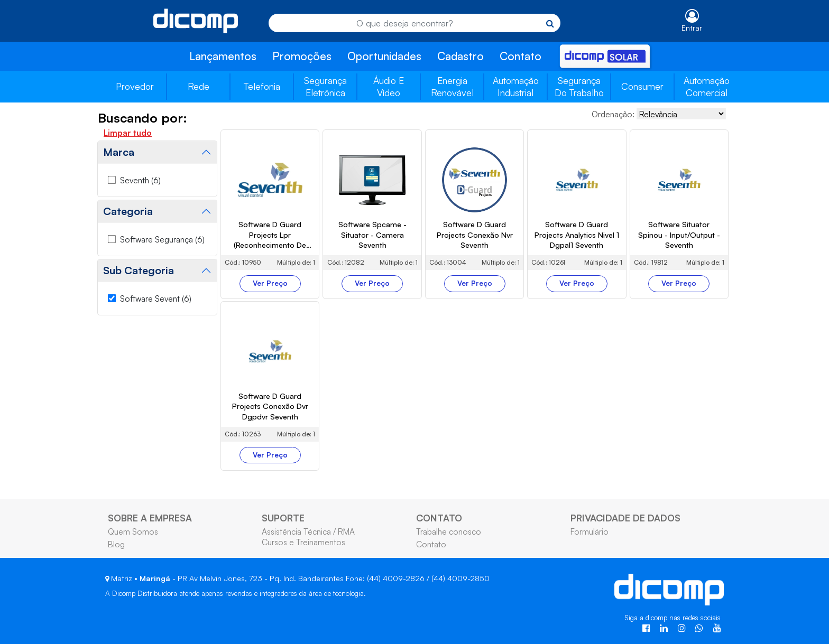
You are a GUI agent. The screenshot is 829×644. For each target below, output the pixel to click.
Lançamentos (223, 56)
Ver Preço (270, 283)
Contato (521, 56)
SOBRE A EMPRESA (150, 518)
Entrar (692, 28)
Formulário (589, 531)
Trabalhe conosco (449, 531)
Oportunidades (384, 56)
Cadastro (460, 56)
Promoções (302, 56)
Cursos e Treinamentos (303, 542)
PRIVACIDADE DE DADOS (625, 518)
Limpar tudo (128, 133)
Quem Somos (133, 531)
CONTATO (439, 518)
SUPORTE (283, 518)
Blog (116, 544)
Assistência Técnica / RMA (308, 531)
